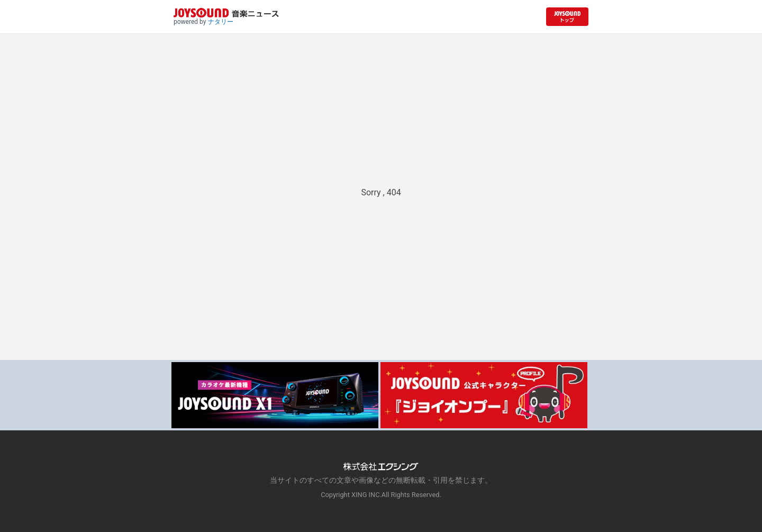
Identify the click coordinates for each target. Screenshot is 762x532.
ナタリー (221, 22)
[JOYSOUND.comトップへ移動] (567, 17)
